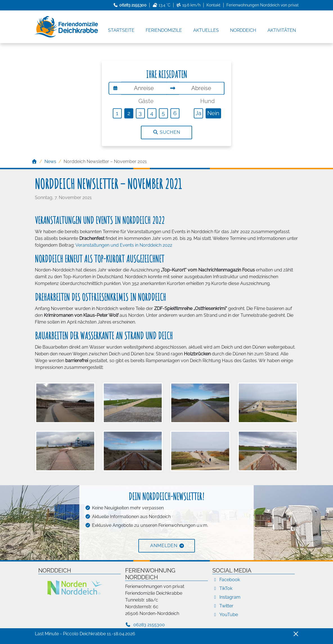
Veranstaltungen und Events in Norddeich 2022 (124, 245)
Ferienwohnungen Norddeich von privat (263, 5)
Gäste (146, 101)
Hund (207, 101)
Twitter (223, 606)
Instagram (226, 597)
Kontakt (213, 5)
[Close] (296, 634)
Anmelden (164, 546)
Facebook (226, 580)
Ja (198, 113)
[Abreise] (202, 88)
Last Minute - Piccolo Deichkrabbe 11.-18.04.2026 (85, 634)
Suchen (166, 132)
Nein (213, 113)
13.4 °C (161, 5)
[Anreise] (144, 88)
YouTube (225, 615)
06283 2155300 (145, 625)
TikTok (222, 588)
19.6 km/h (189, 5)
